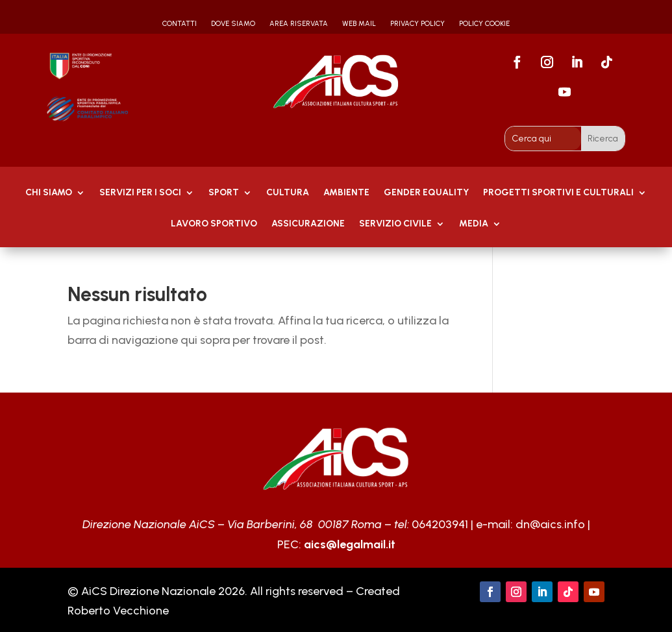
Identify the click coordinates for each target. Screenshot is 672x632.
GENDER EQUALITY (426, 193)
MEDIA (474, 224)
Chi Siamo (49, 193)
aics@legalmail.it (350, 544)
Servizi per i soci (140, 193)
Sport (224, 193)
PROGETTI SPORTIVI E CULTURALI (558, 193)
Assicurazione (308, 224)
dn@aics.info (550, 524)
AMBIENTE (346, 193)
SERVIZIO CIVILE (395, 224)
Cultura (288, 193)
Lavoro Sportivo (214, 224)
